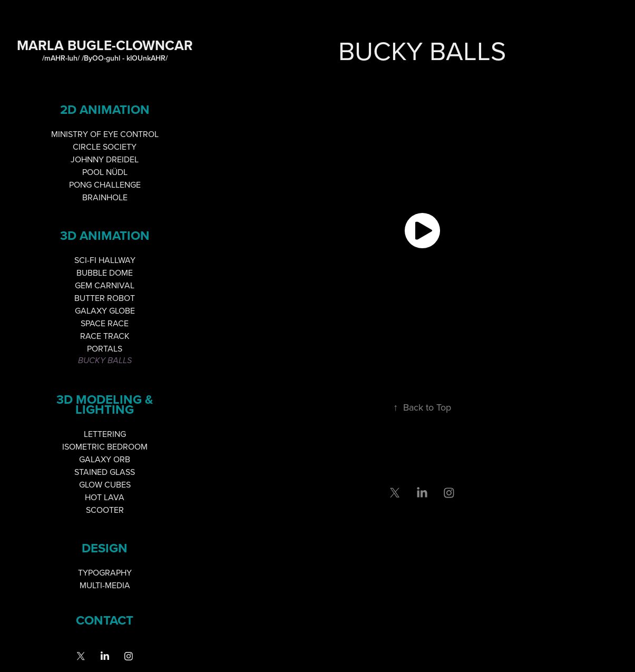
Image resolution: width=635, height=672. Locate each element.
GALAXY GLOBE (105, 310)
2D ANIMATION (105, 109)
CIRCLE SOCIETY (105, 147)
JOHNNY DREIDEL (105, 159)
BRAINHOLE (105, 197)
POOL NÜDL (105, 172)
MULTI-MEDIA (105, 585)
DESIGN (105, 548)
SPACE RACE (105, 323)
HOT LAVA (105, 497)
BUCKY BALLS (105, 361)
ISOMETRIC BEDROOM (105, 446)
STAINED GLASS (105, 472)
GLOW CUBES (105, 484)
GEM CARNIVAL (105, 285)
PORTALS (105, 348)
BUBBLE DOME (105, 272)
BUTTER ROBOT (105, 298)
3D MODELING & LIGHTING (105, 404)
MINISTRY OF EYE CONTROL (105, 134)
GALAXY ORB (105, 459)
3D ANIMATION (105, 235)
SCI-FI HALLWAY (105, 260)
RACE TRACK (105, 336)
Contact (105, 620)
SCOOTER (105, 510)
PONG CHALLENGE (105, 184)
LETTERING (105, 434)
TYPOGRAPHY (105, 572)
